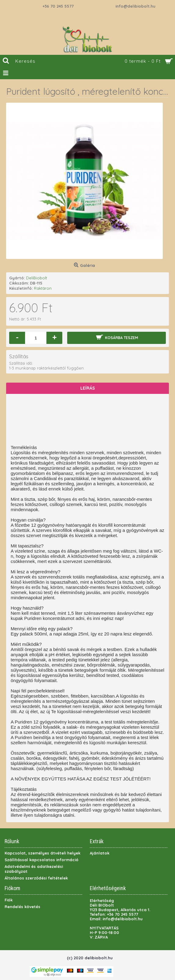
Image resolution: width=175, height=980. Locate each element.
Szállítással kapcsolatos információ (42, 860)
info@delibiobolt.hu (135, 6)
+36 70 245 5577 (58, 6)
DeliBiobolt (36, 278)
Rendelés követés (22, 907)
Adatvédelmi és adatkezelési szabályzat (34, 869)
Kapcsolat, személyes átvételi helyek (42, 853)
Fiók (9, 900)
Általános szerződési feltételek (36, 878)
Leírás (88, 388)
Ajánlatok (100, 853)
